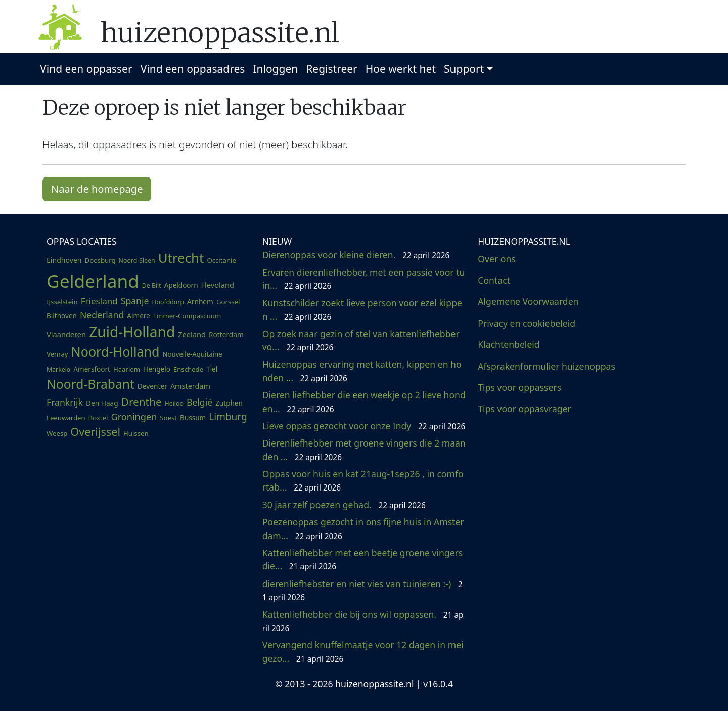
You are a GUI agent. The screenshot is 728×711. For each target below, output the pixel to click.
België (199, 402)
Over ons (496, 259)
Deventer (152, 386)
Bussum (193, 418)
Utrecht (181, 258)
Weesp (57, 433)
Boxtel (98, 418)
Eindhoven (64, 260)
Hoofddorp (168, 302)
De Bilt (152, 285)
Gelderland (93, 281)
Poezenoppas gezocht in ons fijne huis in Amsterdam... (363, 528)
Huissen (136, 433)
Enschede (188, 369)
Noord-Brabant (90, 384)
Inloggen (275, 69)
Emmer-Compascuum (187, 316)
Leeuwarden (66, 418)
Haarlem (127, 369)
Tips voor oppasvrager (525, 409)
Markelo (58, 369)
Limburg (228, 417)
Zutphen (229, 403)
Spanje (135, 301)
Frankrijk (65, 402)
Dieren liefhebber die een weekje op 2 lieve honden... (364, 402)
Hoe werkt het (401, 69)
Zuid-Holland (132, 332)
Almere (138, 316)
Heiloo (174, 403)
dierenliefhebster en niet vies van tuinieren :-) (362, 590)
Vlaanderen (66, 334)
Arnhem (200, 302)
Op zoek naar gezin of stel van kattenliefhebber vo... (361, 340)
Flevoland (218, 285)
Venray (57, 354)
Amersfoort (92, 369)
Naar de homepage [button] (97, 189)
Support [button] (464, 69)
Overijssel (95, 432)
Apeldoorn (181, 285)
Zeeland (192, 334)
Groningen (134, 417)
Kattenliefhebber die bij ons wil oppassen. (363, 621)
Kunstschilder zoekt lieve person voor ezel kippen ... (362, 309)
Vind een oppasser (86, 69)
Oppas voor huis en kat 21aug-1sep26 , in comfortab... (363, 480)
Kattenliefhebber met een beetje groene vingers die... (363, 559)
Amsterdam (190, 386)
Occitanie (221, 260)
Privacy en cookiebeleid (527, 323)
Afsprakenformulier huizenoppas (547, 366)
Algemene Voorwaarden (528, 301)
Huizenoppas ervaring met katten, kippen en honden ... (362, 371)
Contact (494, 280)
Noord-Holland (116, 351)
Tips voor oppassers (519, 387)
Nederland (102, 315)
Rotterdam (226, 335)
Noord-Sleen (137, 261)
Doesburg (100, 260)
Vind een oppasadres (193, 69)
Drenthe (142, 402)
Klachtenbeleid (509, 344)
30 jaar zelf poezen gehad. (344, 505)
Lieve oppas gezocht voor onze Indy (364, 426)
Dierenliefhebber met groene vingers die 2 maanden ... (364, 450)
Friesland (99, 301)
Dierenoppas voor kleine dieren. (356, 255)
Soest (168, 418)
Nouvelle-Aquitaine (193, 354)
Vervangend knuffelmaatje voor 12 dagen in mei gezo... (363, 651)
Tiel (212, 369)
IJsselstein (62, 302)
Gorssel (228, 302)
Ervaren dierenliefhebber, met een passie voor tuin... (364, 279)
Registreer (332, 69)
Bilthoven (62, 316)
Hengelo (157, 369)
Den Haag (102, 403)
